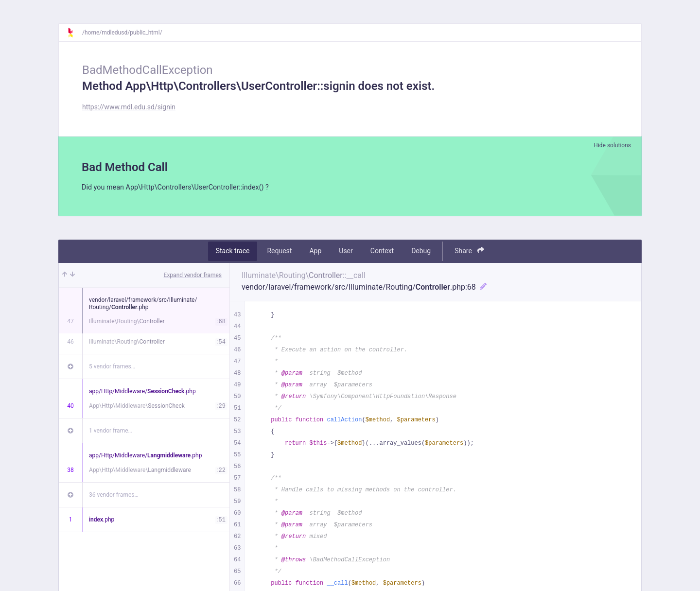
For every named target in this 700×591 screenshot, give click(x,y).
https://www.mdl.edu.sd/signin (129, 107)
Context (382, 252)
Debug (421, 252)
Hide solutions (612, 145)
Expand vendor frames (193, 276)
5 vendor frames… (112, 367)
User (346, 252)
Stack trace (233, 252)
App (315, 252)
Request (279, 252)
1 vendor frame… (111, 432)
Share (469, 252)
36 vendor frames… (114, 496)
